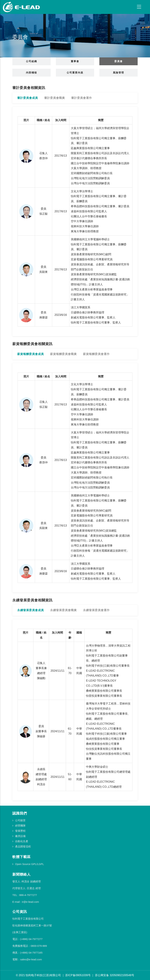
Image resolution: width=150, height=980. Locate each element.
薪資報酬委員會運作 (96, 354)
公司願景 (20, 820)
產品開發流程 (23, 846)
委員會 (119, 61)
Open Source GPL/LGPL (29, 864)
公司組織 (31, 61)
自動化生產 (22, 841)
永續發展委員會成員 (31, 610)
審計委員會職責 (55, 98)
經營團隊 (20, 826)
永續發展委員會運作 (96, 610)
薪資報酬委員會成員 (31, 354)
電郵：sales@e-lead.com (27, 959)
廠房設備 (20, 836)
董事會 (75, 61)
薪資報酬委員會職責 (63, 354)
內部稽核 (31, 73)
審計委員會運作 (82, 98)
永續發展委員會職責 (63, 610)
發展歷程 (20, 831)
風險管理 (119, 73)
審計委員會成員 (28, 98)
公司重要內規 (75, 73)
